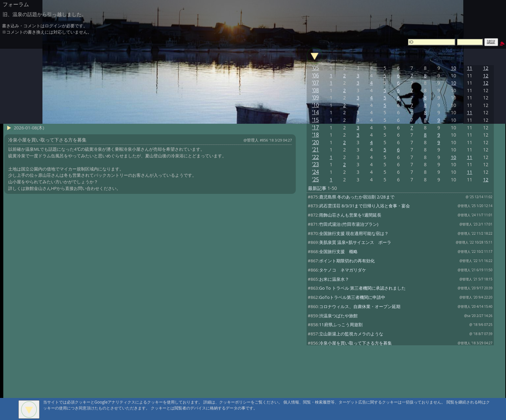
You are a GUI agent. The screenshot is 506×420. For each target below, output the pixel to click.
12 (486, 68)
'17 (315, 128)
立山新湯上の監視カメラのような (351, 334)
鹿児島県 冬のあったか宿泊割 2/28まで (357, 197)
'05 (315, 68)
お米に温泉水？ (334, 279)
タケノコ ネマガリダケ (343, 270)
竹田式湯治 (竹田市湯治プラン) (349, 224)
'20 (315, 142)
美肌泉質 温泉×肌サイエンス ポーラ (355, 242)
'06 (315, 76)
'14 (315, 112)
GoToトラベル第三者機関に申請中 (352, 297)
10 (453, 68)
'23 (315, 164)
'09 (315, 98)
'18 (315, 135)
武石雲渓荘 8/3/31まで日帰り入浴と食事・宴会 (365, 206)
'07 (315, 83)
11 (469, 68)
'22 (315, 157)
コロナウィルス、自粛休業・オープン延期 (360, 306)
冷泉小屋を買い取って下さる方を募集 (355, 343)
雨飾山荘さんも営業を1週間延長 (350, 215)
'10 (315, 105)
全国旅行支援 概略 (338, 251)
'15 (315, 120)
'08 (315, 90)
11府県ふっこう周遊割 (341, 325)
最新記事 (317, 188)
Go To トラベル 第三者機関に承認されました (362, 288)
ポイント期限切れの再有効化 (347, 261)
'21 (315, 150)
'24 (315, 172)
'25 (315, 180)
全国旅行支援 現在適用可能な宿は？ (354, 233)
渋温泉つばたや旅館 (338, 316)
